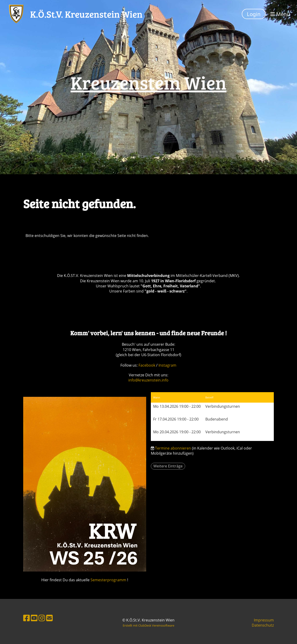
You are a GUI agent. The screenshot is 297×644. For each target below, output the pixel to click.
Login (254, 14)
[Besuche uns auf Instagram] (42, 618)
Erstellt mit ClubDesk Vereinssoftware (148, 625)
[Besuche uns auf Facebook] (26, 618)
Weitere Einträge (168, 466)
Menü (280, 14)
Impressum (264, 620)
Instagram (167, 365)
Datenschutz (263, 625)
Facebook (147, 365)
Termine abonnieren (173, 448)
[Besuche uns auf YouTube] (34, 618)
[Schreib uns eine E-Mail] (49, 618)
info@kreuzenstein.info (148, 380)
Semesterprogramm (108, 580)
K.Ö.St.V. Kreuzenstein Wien (86, 14)
